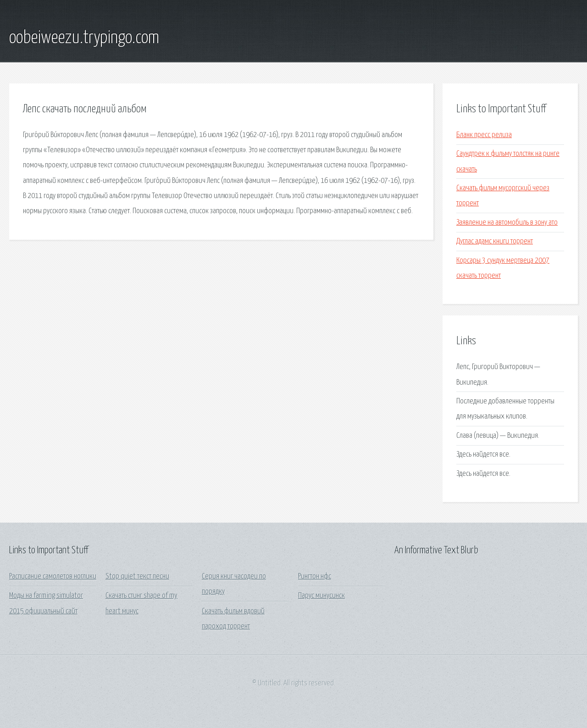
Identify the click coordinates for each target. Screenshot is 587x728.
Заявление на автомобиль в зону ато (507, 223)
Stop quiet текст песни (137, 576)
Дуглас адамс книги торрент (495, 241)
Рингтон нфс (315, 576)
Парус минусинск (321, 596)
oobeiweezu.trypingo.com (84, 38)
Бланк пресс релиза (484, 135)
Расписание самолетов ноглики (53, 576)
